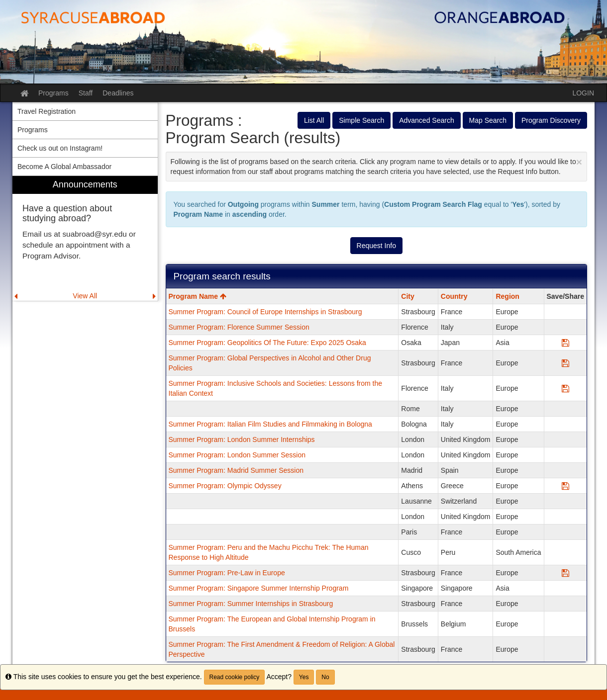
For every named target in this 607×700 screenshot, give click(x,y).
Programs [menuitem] (33, 130)
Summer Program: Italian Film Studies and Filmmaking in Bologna (270, 424)
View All (85, 296)
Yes (304, 677)
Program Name (198, 296)
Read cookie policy (235, 677)
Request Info (376, 246)
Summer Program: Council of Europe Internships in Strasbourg (265, 312)
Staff (86, 93)
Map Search (488, 120)
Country (454, 296)
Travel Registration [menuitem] (47, 111)
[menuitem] (85, 238)
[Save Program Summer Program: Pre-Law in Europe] (565, 573)
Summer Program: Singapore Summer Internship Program (259, 588)
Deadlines (118, 93)
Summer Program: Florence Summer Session (239, 327)
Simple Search (361, 120)
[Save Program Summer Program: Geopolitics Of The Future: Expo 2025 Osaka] (565, 343)
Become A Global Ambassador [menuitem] (64, 167)
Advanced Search (427, 120)
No (325, 677)
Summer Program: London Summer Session (237, 455)
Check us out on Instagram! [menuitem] (60, 148)
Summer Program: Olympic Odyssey (225, 486)
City (407, 296)
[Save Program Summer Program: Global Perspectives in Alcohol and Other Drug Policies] (565, 363)
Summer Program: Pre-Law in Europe (227, 573)
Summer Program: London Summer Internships (242, 439)
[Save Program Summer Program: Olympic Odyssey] (565, 486)
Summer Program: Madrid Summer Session (236, 470)
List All (314, 120)
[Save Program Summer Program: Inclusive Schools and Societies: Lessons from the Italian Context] (565, 388)
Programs (53, 93)
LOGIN (583, 93)
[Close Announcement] (579, 162)
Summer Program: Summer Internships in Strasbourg (251, 604)
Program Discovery (551, 120)
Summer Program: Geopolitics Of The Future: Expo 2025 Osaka (267, 343)
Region (507, 296)
